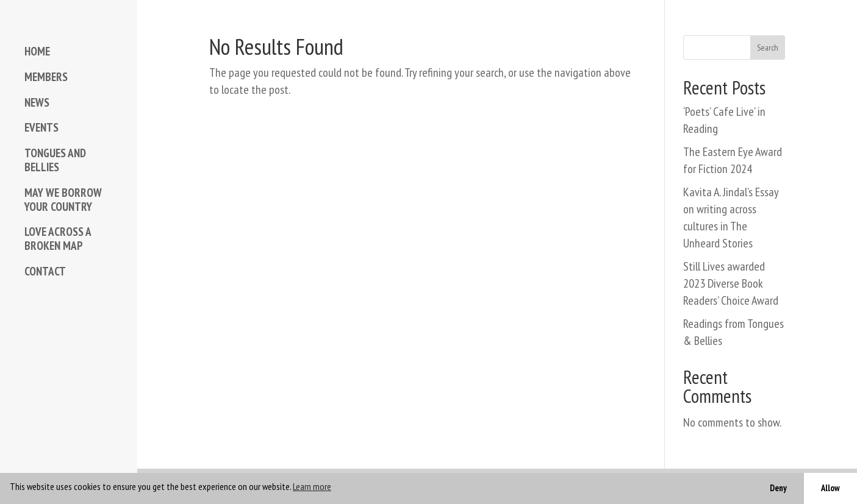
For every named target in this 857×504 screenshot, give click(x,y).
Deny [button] (778, 488)
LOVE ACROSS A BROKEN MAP (58, 239)
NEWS (37, 103)
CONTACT (45, 272)
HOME (37, 51)
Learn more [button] (312, 486)
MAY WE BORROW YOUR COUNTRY (63, 200)
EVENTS (41, 128)
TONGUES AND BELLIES (55, 160)
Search (768, 48)
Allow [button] (830, 488)
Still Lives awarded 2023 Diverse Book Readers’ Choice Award (731, 283)
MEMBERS (46, 77)
